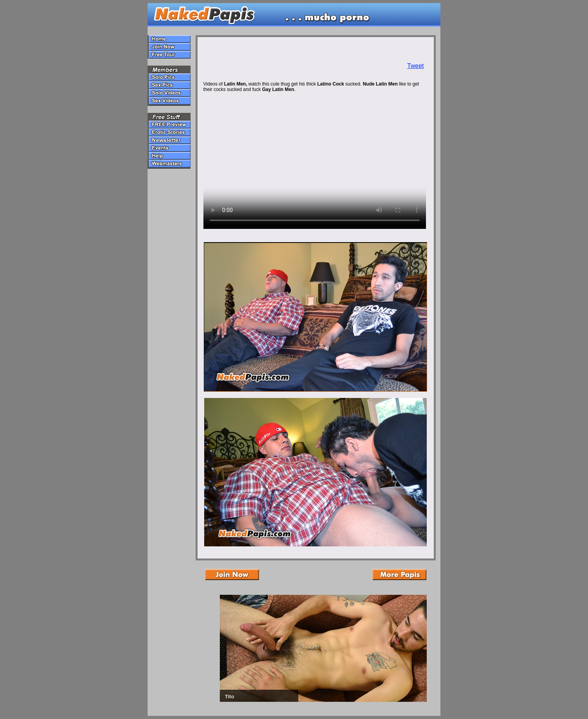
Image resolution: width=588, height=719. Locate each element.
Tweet (416, 66)
